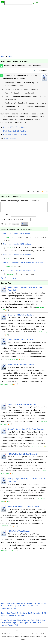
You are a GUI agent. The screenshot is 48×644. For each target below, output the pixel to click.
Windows (26, 622)
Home (3, 56)
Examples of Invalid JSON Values (17, 236)
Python (26, 608)
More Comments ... (8, 280)
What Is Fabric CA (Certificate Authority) (20, 272)
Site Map (10, 618)
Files (43, 622)
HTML (10, 56)
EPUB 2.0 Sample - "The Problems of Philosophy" (24, 265)
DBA (19, 622)
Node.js (13, 608)
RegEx (15, 625)
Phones (4, 627)
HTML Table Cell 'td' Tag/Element (16, 131)
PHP (20, 608)
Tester (3, 622)
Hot (8, 615)
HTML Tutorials (10, 139)
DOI (39, 625)
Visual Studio (6, 610)
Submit (25, 226)
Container (16, 605)
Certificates (6, 625)
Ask (23, 618)
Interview (37, 615)
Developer (11, 622)
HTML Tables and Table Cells (15, 135)
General (31, 605)
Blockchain (5, 605)
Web (15, 610)
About (13, 615)
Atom (3, 618)
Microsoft (5, 608)
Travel (11, 627)
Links (21, 625)
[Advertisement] (24, 30)
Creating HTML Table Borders (15, 127)
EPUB (24, 605)
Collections (22, 615)
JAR (33, 622)
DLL (38, 622)
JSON (44, 605)
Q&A (27, 625)
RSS (32, 608)
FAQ (30, 615)
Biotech (33, 625)
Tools (37, 608)
